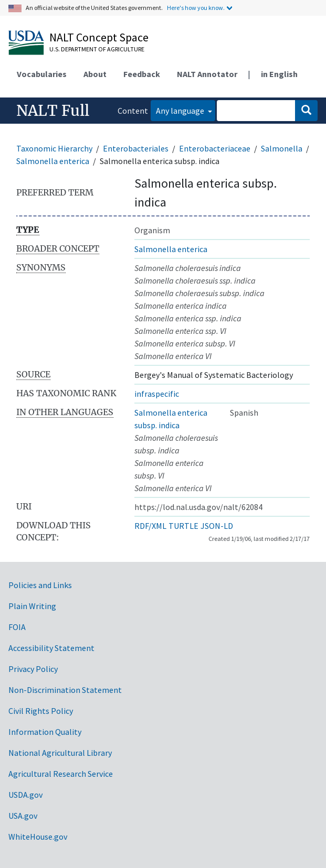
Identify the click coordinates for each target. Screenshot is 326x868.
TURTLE (183, 526)
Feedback (142, 74)
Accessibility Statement (51, 648)
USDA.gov (25, 795)
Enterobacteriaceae (215, 148)
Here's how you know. (196, 8)
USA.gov (23, 816)
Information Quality (45, 732)
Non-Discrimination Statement (65, 690)
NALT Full (53, 111)
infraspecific (157, 394)
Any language (181, 111)
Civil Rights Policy (41, 711)
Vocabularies (42, 74)
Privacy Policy (33, 669)
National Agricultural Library (60, 753)
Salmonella (282, 148)
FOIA (17, 627)
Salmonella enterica (53, 161)
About (95, 74)
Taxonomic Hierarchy (54, 148)
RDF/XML (150, 526)
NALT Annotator (207, 74)
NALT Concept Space (99, 37)
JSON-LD (217, 526)
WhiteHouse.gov (38, 837)
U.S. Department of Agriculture (97, 49)
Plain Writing (32, 606)
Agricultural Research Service (61, 774)
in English (279, 74)
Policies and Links (40, 585)
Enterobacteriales (136, 148)
